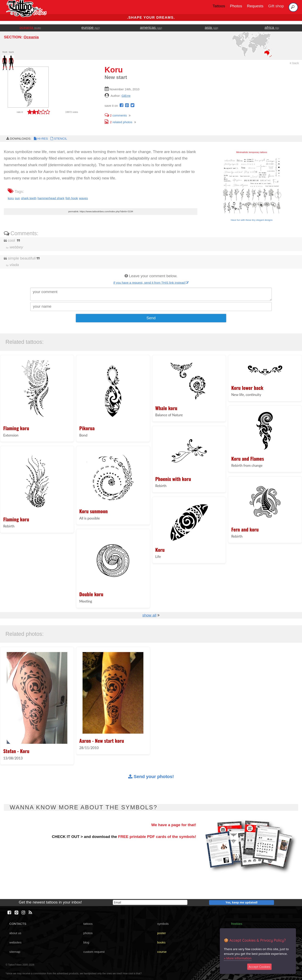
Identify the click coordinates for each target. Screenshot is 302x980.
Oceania (31, 37)
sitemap (15, 952)
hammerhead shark (51, 198)
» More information (238, 958)
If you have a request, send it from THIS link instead (151, 283)
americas (151, 27)
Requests (255, 6)
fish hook (72, 198)
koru (11, 198)
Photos (236, 6)
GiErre (126, 96)
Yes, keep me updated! (242, 902)
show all (149, 615)
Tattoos (219, 6)
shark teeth (29, 198)
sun (18, 198)
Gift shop (276, 6)
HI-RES (41, 139)
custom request (94, 952)
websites (15, 942)
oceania (30, 27)
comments (116, 115)
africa (272, 27)
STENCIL (58, 139)
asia (211, 27)
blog (86, 942)
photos (88, 933)
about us (15, 933)
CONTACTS (18, 924)
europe (91, 27)
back (294, 63)
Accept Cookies (260, 967)
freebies (237, 924)
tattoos (88, 924)
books (161, 942)
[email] (150, 902)
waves (84, 198)
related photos (119, 122)
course (162, 952)
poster (162, 933)
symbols (163, 924)
